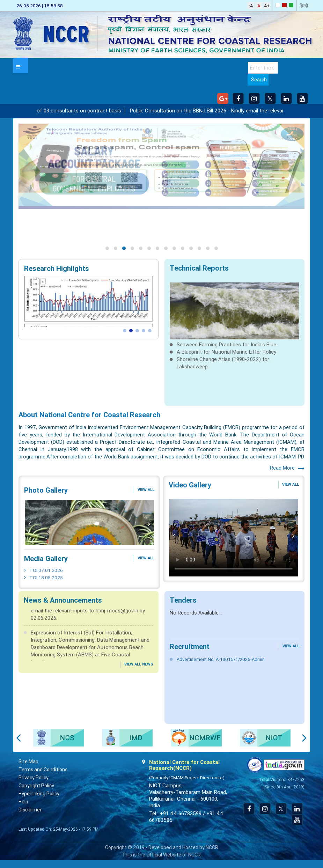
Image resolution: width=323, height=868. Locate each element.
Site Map (28, 762)
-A (251, 6)
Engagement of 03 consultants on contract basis (78, 111)
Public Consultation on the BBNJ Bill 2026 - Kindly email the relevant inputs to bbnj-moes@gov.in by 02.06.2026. (88, 615)
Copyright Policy (36, 786)
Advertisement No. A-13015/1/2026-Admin (221, 659)
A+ (267, 6)
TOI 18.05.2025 (46, 578)
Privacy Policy (34, 778)
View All (146, 490)
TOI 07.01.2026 (46, 570)
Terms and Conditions (43, 770)
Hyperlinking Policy (39, 794)
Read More (282, 468)
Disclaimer (30, 810)
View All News (139, 664)
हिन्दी (304, 6)
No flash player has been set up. (234, 536)
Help (23, 802)
